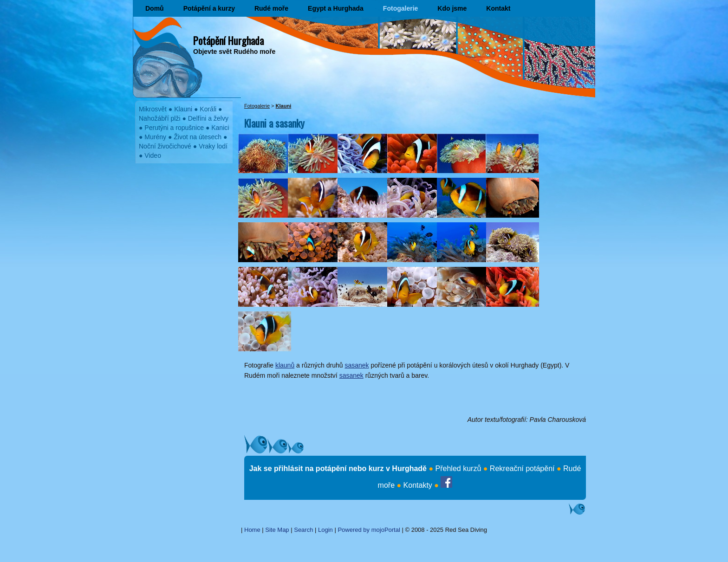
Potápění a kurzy (209, 8)
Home (252, 530)
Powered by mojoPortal (369, 530)
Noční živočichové (165, 146)
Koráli (208, 109)
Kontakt (498, 8)
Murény (155, 137)
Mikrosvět (153, 109)
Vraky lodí (213, 146)
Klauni (183, 109)
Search (303, 530)
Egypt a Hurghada (336, 8)
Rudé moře (271, 8)
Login (325, 530)
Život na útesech (198, 137)
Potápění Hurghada (228, 40)
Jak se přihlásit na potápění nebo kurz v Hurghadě (338, 468)
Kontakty (418, 485)
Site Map (277, 530)
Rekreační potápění (522, 468)
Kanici (220, 128)
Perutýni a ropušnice (174, 128)
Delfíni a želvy (208, 118)
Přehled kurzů (458, 468)
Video (153, 155)
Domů (155, 8)
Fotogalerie (400, 8)
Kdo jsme (452, 8)
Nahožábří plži (160, 118)
